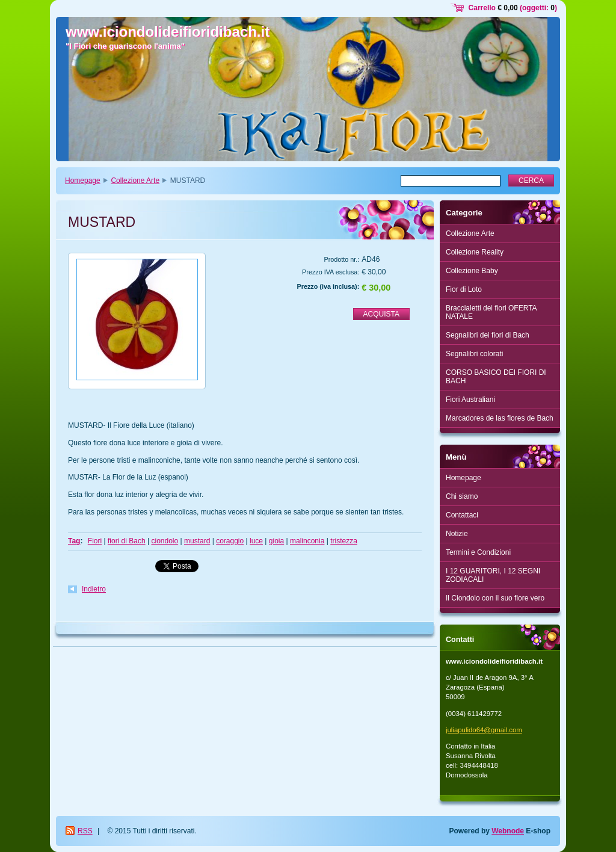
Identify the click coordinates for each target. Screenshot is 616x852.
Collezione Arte (135, 181)
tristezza (344, 541)
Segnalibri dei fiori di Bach (488, 335)
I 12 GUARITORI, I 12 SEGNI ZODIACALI (493, 575)
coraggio (230, 541)
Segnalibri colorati (474, 354)
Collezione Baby (472, 271)
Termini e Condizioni (478, 552)
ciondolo (165, 541)
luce (256, 541)
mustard (197, 541)
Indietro (94, 589)
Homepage (83, 181)
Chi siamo (462, 496)
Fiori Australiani (470, 400)
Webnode (508, 831)
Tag (74, 541)
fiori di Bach (127, 541)
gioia (276, 541)
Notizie (457, 534)
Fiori (95, 541)
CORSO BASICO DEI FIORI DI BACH (496, 377)
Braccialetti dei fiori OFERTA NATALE (491, 312)
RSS (85, 831)
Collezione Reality (475, 252)
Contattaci (462, 515)
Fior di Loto (464, 289)
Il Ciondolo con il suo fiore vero (495, 598)
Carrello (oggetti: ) (513, 8)
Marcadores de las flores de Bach (500, 418)
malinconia (307, 541)
